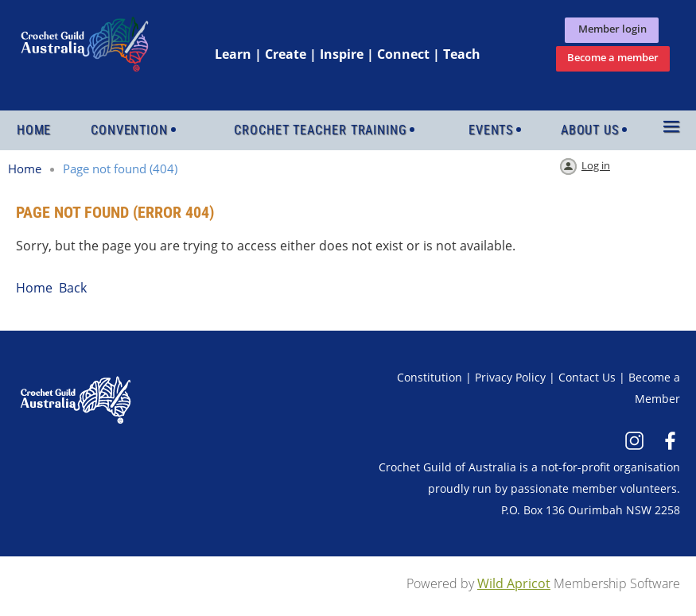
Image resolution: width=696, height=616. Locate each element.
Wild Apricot (514, 583)
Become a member (613, 57)
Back (73, 288)
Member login (611, 29)
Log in (596, 165)
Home (25, 169)
